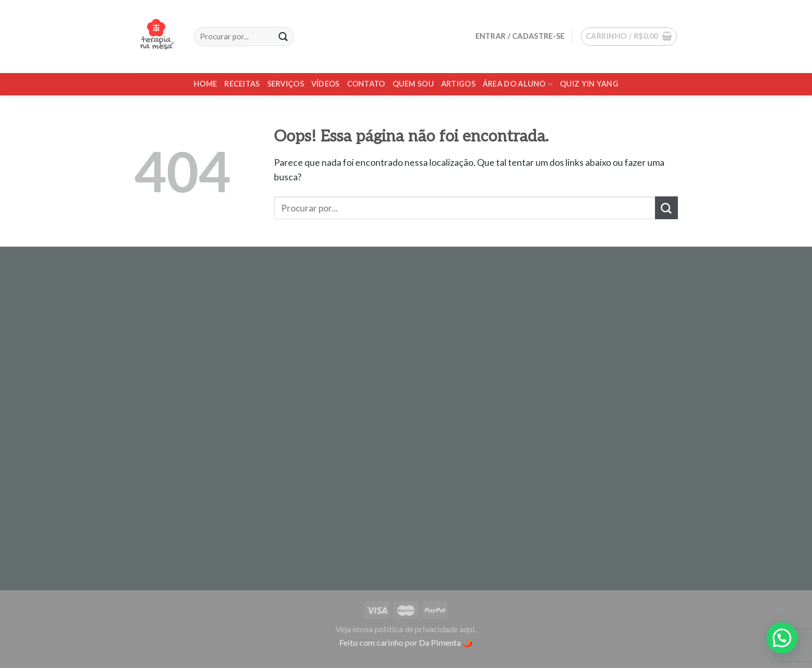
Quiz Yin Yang (589, 84)
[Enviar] (666, 208)
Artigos (458, 84)
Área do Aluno (518, 84)
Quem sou (413, 84)
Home (205, 84)
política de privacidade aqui (425, 629)
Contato (366, 84)
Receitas (242, 84)
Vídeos (325, 84)
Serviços (286, 84)
